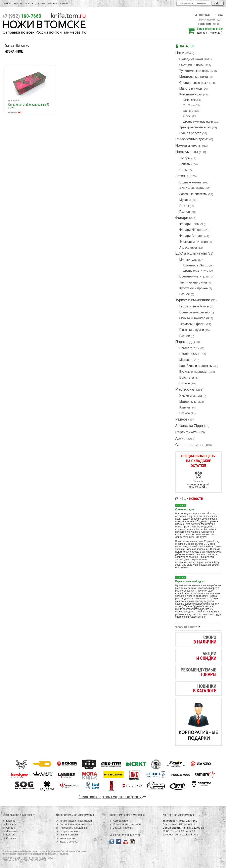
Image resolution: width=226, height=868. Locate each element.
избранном (205, 24)
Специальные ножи (194, 83)
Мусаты (185, 200)
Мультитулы (188, 260)
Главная (7, 3)
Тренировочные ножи (195, 127)
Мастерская (185, 389)
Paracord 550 (189, 354)
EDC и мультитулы (191, 253)
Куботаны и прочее (194, 288)
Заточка (182, 176)
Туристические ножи (195, 71)
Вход (218, 15)
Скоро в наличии (190, 445)
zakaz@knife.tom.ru (183, 824)
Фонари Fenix (189, 224)
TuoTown (189, 105)
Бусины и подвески (194, 372)
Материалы (188, 402)
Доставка (40, 3)
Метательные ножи (194, 77)
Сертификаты (187, 432)
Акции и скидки (67, 835)
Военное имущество (195, 312)
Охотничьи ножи (192, 65)
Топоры (185, 158)
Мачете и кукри (191, 89)
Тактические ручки (193, 282)
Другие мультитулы (196, 271)
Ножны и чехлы (188, 145)
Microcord (186, 360)
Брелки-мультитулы (194, 276)
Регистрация (202, 15)
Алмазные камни (192, 188)
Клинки (185, 407)
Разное (185, 212)
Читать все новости (189, 627)
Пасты (184, 206)
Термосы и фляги (192, 324)
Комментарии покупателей (74, 821)
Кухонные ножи (191, 94)
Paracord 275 (189, 348)
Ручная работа (190, 133)
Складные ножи (191, 59)
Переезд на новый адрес (190, 581)
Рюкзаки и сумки (192, 330)
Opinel (187, 116)
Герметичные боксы (194, 306)
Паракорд (184, 342)
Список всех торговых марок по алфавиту (113, 797)
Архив (180, 439)
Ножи (180, 53)
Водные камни (190, 182)
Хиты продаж (66, 838)
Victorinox (190, 100)
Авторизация (119, 821)
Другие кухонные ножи (198, 122)
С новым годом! (185, 509)
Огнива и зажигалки (194, 318)
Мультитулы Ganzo (196, 265)
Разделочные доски (192, 139)
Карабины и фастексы (196, 366)
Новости (18, 3)
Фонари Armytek (191, 236)
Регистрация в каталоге (125, 824)
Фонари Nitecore (192, 230)
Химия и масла (191, 396)
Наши (189, 499)
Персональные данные (72, 828)
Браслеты (187, 377)
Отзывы (64, 3)
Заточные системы (193, 194)
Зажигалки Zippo (189, 426)
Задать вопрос (66, 842)
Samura (188, 111)
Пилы (184, 170)
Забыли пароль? (121, 828)
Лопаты (185, 164)
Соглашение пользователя (74, 824)
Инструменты (187, 152)
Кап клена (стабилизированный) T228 (28, 106)
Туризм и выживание (193, 300)
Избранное (23, 46)
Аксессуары (188, 247)
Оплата (29, 3)
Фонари (182, 218)
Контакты (53, 3)
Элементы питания (194, 242)
